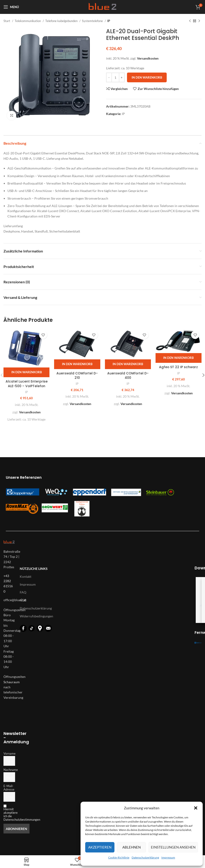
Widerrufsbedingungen (36, 616)
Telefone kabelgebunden (62, 21)
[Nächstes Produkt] (199, 21)
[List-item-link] (9, 600)
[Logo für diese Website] (102, 7)
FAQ (23, 592)
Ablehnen (132, 847)
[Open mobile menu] (11, 7)
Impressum (168, 857)
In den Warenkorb (147, 77)
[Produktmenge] (115, 77)
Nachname (9, 770)
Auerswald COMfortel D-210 (77, 376)
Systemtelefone (93, 21)
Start (7, 21)
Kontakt (26, 576)
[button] (196, 808)
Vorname (9, 754)
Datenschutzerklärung (145, 857)
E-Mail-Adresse (9, 788)
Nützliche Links (34, 569)
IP (109, 21)
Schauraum (12, 682)
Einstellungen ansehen (173, 847)
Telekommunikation (28, 21)
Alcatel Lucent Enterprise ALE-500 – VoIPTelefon (27, 384)
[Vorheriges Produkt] (190, 21)
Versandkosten (148, 58)
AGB (23, 600)
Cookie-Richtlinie (119, 857)
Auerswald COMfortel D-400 (128, 376)
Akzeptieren (100, 847)
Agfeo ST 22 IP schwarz (178, 367)
